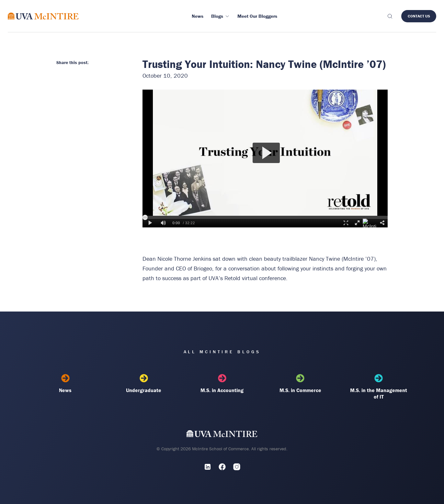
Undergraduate (143, 384)
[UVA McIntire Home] (222, 435)
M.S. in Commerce (300, 384)
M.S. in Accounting (222, 384)
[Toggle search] (390, 16)
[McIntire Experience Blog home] (43, 16)
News (65, 384)
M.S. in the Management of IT (379, 387)
